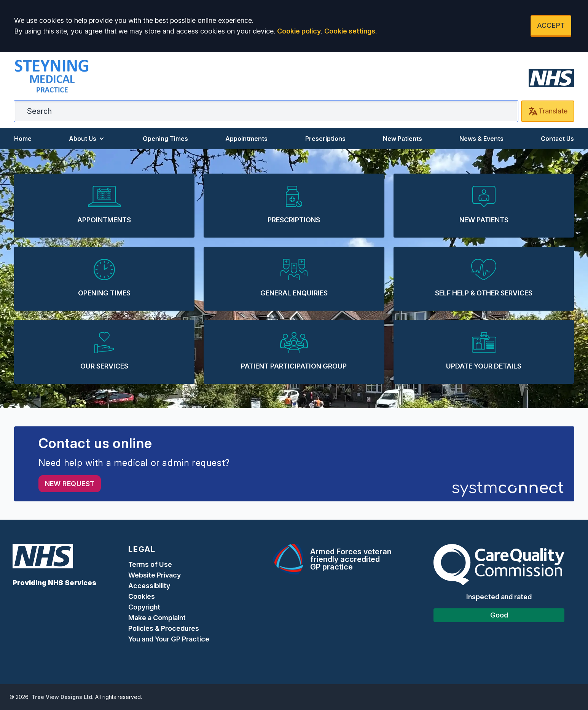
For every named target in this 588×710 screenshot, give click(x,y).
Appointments (246, 139)
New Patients (402, 139)
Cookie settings (350, 31)
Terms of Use (150, 564)
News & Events (481, 139)
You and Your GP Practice (170, 639)
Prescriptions (325, 139)
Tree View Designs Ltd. (63, 697)
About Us (87, 139)
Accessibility (149, 586)
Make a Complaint (157, 618)
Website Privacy (155, 575)
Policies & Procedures (164, 628)
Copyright (144, 607)
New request (70, 484)
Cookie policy (299, 31)
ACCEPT (551, 25)
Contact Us (557, 139)
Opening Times (165, 139)
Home (23, 139)
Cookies (142, 596)
